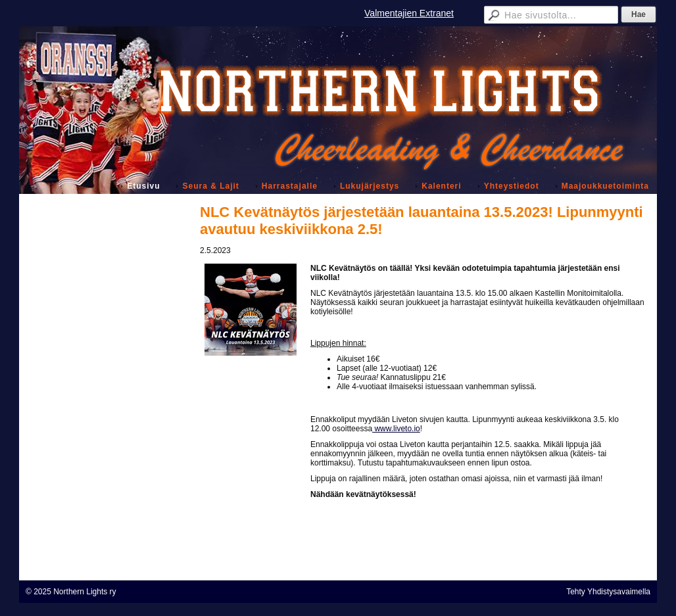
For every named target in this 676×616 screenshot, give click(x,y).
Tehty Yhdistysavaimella (608, 592)
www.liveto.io (396, 429)
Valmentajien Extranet (409, 13)
